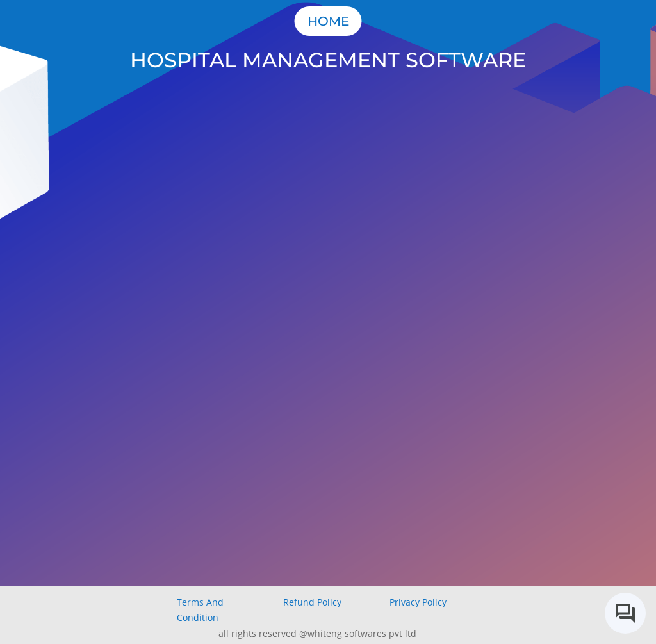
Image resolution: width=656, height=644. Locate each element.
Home (328, 21)
